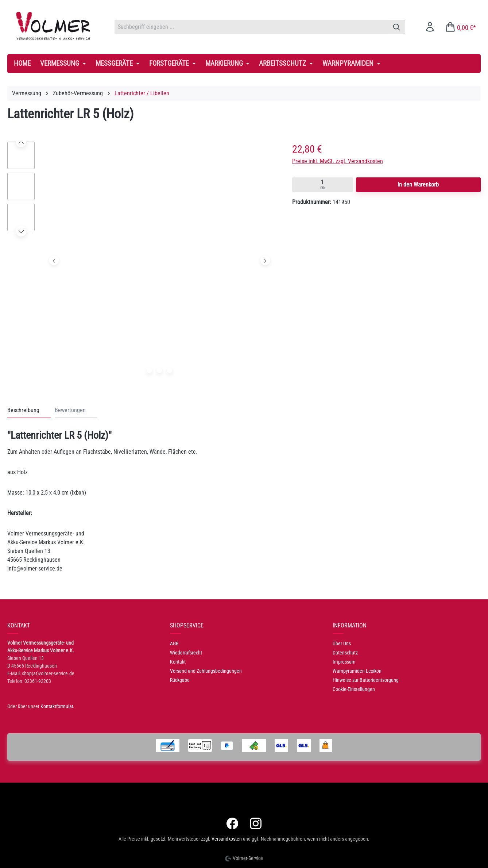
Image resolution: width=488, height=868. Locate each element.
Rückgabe (180, 680)
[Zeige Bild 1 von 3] (149, 370)
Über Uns (342, 644)
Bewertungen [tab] (70, 410)
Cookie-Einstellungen (354, 689)
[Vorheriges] (54, 260)
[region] (142, 262)
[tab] (29, 411)
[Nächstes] (265, 260)
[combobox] (251, 27)
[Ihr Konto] (430, 27)
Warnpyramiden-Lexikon (357, 671)
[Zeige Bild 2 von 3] (159, 370)
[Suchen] (397, 27)
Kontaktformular (57, 706)
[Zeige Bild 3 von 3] (170, 370)
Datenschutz (345, 653)
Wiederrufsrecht (186, 653)
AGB (174, 644)
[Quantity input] (323, 185)
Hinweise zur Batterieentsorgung (366, 680)
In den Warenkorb (418, 185)
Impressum (344, 662)
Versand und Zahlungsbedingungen (206, 671)
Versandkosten (227, 839)
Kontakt (178, 662)
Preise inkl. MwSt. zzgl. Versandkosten (338, 161)
